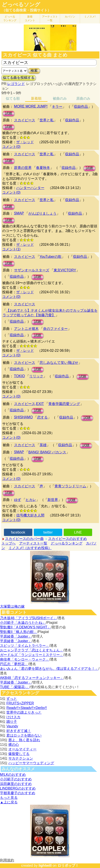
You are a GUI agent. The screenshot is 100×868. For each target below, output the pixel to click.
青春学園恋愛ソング (64, 404)
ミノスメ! (90, 17)
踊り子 (12, 722)
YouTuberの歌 (51, 257)
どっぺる (10, 19)
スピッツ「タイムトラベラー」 (25, 646)
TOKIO (20, 376)
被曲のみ (60, 98)
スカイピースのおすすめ (67, 539)
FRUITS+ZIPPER (20, 703)
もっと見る (9, 798)
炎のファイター (55, 329)
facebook (18, 532)
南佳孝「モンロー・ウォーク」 (25, 659)
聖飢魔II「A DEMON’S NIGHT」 (25, 627)
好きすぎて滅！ (19, 731)
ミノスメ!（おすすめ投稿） (30, 548)
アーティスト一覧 (33, 543)
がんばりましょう (42, 213)
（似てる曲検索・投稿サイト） (26, 10)
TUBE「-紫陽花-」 (15, 687)
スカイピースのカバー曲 (24, 539)
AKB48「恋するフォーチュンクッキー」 (32, 678)
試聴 (9, 113)
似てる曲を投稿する (19, 78)
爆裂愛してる (19, 754)
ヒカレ (31, 500)
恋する (42, 417)
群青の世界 (23, 168)
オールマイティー (22, 749)
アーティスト (50, 19)
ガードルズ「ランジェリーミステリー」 (32, 655)
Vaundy (12, 726)
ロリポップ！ (68, 865)
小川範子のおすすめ (16, 779)
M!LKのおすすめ (13, 775)
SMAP (19, 213)
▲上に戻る (9, 802)
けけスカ (13, 717)
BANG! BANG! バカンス (47, 452)
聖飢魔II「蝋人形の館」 (19, 632)
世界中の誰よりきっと (24, 712)
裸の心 (14, 745)
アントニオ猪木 (26, 329)
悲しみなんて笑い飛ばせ (59, 363)
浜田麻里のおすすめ (16, 784)
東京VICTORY (65, 270)
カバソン (70, 17)
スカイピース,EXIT (29, 404)
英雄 (43, 445)
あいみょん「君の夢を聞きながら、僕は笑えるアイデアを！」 (49, 669)
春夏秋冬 (43, 168)
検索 (34, 71)
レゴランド (16, 84)
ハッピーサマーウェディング (31, 763)
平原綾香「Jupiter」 (16, 636)
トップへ (9, 543)
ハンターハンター (30, 188)
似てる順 (13, 98)
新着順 (36, 98)
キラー (57, 107)
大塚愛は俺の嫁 (12, 606)
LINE (78, 532)
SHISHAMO (23, 417)
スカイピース (25, 120)
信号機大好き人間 (30, 515)
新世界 (53, 500)
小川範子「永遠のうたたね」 (23, 623)
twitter (48, 532)
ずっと (12, 699)
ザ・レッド (25, 142)
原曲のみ (83, 98)
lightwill (45, 865)
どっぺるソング (21, 5)
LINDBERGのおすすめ (18, 788)
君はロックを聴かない (24, 735)
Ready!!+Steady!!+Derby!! (27, 708)
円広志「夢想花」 (14, 664)
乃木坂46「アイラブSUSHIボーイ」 (28, 618)
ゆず (18, 500)
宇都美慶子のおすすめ (18, 793)
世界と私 (47, 120)
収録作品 (81, 107)
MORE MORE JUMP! (31, 106)
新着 (30, 19)
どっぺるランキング (67, 543)
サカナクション (21, 758)
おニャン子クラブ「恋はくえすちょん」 (32, 650)
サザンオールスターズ (32, 270)
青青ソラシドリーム (70, 486)
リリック (36, 376)
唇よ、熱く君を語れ (24, 740)
